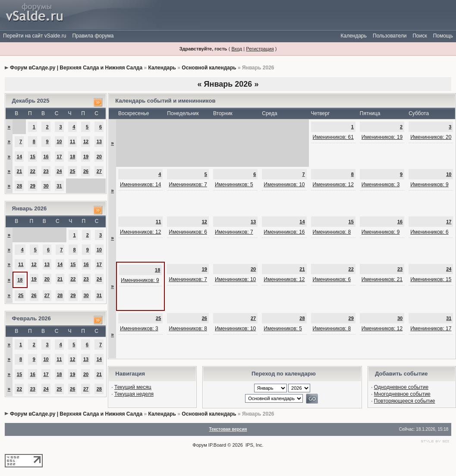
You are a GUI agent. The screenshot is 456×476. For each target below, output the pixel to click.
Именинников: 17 (431, 329)
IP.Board (217, 445)
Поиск (420, 36)
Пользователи (390, 36)
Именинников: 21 (382, 279)
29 (33, 186)
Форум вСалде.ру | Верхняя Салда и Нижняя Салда (76, 68)
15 (33, 157)
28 (19, 186)
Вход (237, 49)
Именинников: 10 (284, 185)
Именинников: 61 (333, 137)
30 (46, 186)
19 (86, 157)
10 (59, 141)
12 (86, 141)
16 (46, 157)
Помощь (443, 36)
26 (86, 171)
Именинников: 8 (332, 232)
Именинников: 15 (431, 279)
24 (59, 171)
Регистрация (260, 49)
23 (46, 171)
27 (99, 171)
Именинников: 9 (429, 185)
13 (99, 141)
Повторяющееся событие (405, 401)
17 (59, 157)
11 (72, 141)
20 (99, 157)
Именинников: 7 (188, 185)
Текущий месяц (133, 387)
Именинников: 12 (333, 185)
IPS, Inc (254, 445)
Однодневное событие (401, 387)
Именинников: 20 (431, 137)
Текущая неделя (134, 394)
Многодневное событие (402, 394)
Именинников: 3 (381, 185)
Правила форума (93, 36)
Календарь (354, 36)
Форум (200, 445)
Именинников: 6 (188, 232)
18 (72, 157)
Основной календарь (209, 68)
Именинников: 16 (284, 232)
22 (33, 171)
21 (19, 171)
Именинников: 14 (140, 185)
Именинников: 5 (234, 185)
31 (59, 186)
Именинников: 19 (382, 137)
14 (19, 157)
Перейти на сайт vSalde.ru (35, 36)
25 (72, 171)
